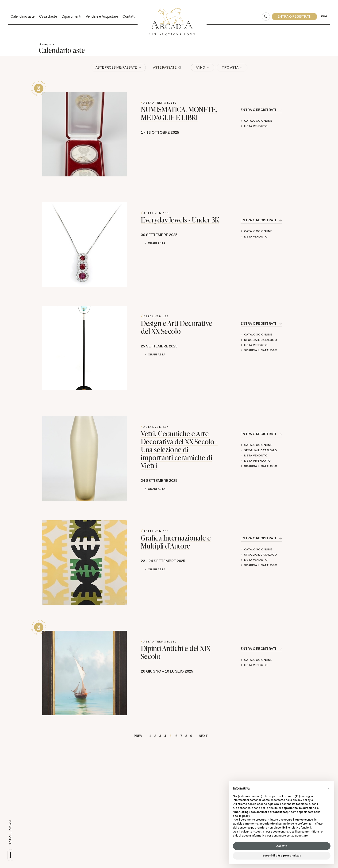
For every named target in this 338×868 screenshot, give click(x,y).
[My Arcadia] (294, 17)
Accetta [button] (282, 846)
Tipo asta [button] (230, 67)
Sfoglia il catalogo (261, 340)
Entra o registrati (258, 110)
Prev (138, 736)
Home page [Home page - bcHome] (46, 44)
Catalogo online (258, 121)
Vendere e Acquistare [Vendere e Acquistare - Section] (102, 16)
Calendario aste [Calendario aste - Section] (23, 16)
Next (203, 736)
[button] (328, 788)
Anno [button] (201, 67)
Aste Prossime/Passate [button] (117, 67)
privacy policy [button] (302, 800)
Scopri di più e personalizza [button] (282, 856)
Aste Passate (167, 67)
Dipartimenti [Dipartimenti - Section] (71, 16)
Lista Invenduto (257, 461)
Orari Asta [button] (157, 243)
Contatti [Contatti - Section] (129, 16)
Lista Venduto (256, 126)
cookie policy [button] (241, 816)
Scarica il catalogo (261, 350)
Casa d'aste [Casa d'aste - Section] (48, 16)
